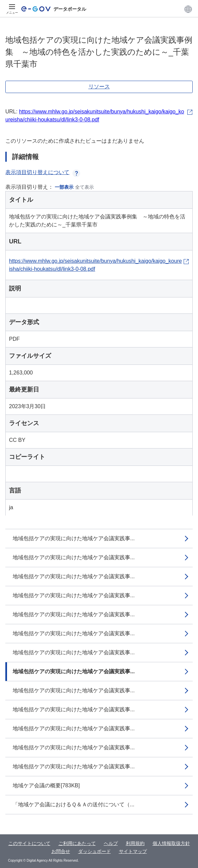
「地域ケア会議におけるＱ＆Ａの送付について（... (73, 804)
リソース (99, 87)
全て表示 (84, 187)
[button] (188, 9)
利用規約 (135, 843)
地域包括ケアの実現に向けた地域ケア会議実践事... (74, 538)
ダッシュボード (94, 851)
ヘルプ (111, 843)
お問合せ (61, 851)
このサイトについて (29, 843)
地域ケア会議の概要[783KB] (46, 785)
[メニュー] (12, 9)
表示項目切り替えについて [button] (43, 172)
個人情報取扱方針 (171, 843)
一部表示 (64, 187)
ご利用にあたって (77, 843)
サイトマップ (133, 851)
